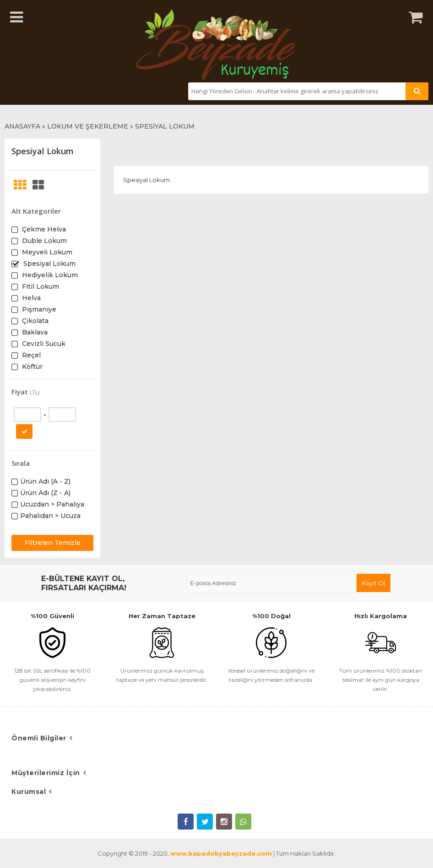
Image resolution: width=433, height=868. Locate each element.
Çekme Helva (43, 229)
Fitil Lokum (40, 286)
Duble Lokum (43, 241)
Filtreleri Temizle (53, 543)
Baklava (34, 332)
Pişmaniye (38, 309)
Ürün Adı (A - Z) (45, 481)
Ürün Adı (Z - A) (45, 493)
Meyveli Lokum (46, 252)
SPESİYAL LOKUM (165, 126)
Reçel (30, 355)
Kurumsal (29, 792)
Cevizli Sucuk (43, 344)
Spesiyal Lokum (49, 264)
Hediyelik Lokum (49, 275)
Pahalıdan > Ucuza (50, 516)
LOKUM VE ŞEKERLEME (88, 126)
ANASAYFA (22, 126)
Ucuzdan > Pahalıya (52, 504)
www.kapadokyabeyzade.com (221, 853)
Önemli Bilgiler (39, 738)
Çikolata (34, 321)
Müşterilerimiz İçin (46, 773)
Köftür (31, 367)
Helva (30, 298)
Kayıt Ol (373, 583)
